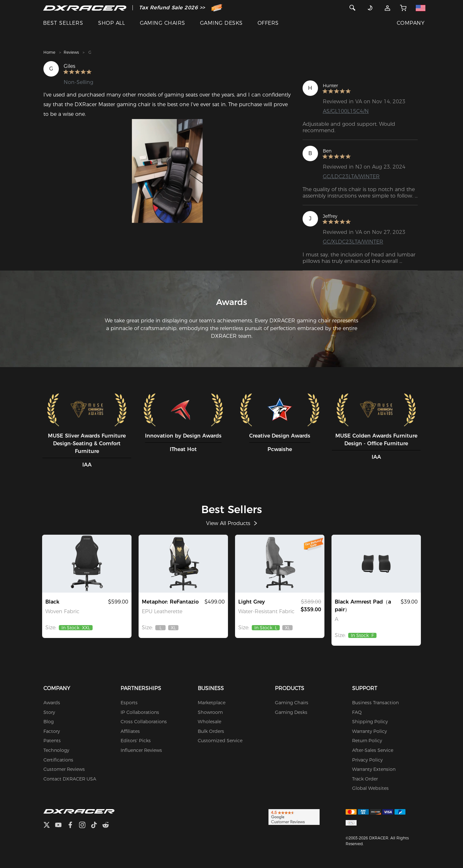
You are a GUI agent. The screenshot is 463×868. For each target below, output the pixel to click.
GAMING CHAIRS (163, 23)
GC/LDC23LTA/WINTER (351, 176)
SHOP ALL (111, 23)
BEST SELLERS (63, 23)
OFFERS (268, 23)
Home (49, 52)
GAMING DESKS (221, 23)
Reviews (71, 52)
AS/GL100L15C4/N (346, 111)
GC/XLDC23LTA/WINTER (353, 242)
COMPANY (411, 23)
